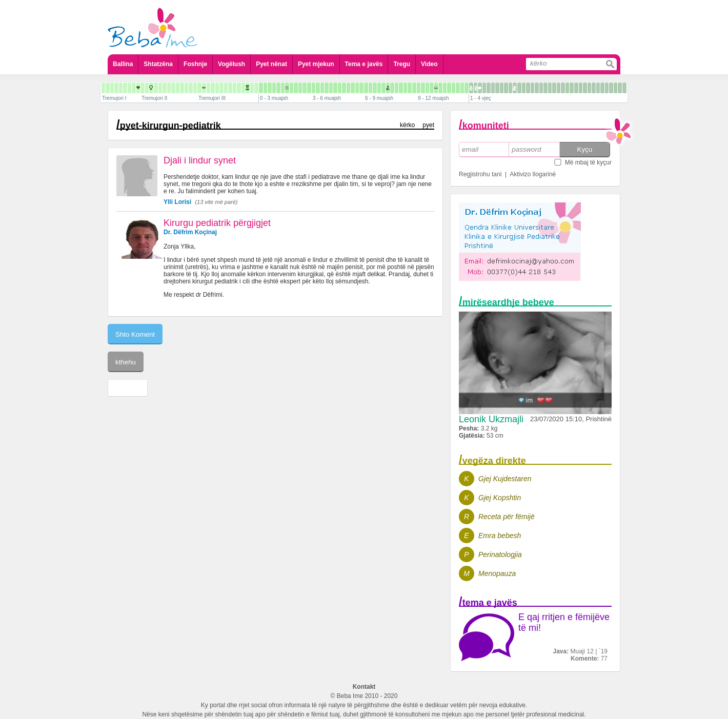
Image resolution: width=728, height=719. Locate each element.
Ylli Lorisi (177, 202)
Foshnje (195, 64)
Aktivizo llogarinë (533, 174)
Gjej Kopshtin (500, 498)
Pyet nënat (271, 64)
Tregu (402, 64)
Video (429, 64)
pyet (428, 125)
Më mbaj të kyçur (588, 162)
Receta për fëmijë (507, 517)
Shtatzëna (158, 64)
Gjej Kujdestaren (505, 479)
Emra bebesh (500, 536)
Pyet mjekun (316, 64)
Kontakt (364, 687)
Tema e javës (364, 64)
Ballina (123, 64)
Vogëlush (231, 64)
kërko (407, 125)
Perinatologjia (500, 554)
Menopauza (497, 573)
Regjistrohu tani (480, 174)
